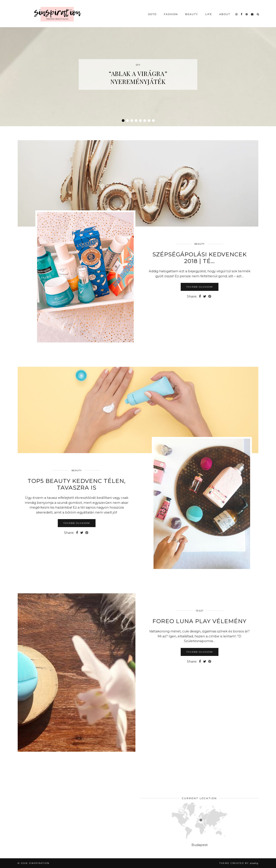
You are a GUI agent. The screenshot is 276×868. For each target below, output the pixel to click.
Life (209, 11)
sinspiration (39, 863)
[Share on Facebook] (200, 297)
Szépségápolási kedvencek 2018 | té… (200, 258)
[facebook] (242, 11)
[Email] (252, 11)
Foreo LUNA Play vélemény (199, 621)
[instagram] (237, 11)
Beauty (192, 11)
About (225, 11)
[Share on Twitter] (205, 297)
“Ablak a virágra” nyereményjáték (138, 77)
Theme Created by (239, 863)
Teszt (200, 611)
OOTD (152, 11)
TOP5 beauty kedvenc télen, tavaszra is (77, 484)
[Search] (258, 11)
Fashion (171, 11)
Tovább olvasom (200, 287)
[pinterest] (247, 11)
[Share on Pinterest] (210, 297)
